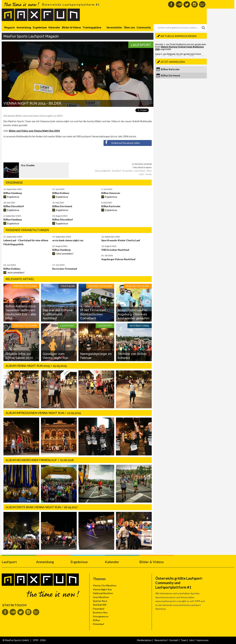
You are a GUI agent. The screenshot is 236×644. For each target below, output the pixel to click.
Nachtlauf (116, 171)
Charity (148, 174)
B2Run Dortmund (170, 76)
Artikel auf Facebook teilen (122, 142)
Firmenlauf (127, 171)
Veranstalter (114, 28)
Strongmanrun (101, 616)
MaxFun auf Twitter (187, 4)
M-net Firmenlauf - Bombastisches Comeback (94, 314)
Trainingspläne (92, 28)
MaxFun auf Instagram (194, 4)
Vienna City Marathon (105, 585)
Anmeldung (24, 28)
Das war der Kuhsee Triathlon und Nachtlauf (58, 314)
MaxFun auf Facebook (171, 4)
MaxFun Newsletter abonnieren (202, 4)
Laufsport (141, 45)
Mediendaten (144, 640)
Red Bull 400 (100, 605)
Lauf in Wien (140, 171)
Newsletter (161, 640)
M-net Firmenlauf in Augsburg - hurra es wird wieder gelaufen (134, 314)
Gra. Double (28, 165)
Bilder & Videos (71, 28)
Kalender (54, 28)
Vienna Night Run (103, 171)
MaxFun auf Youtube (179, 4)
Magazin (10, 28)
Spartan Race (100, 601)
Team (184, 640)
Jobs (192, 640)
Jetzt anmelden (173, 62)
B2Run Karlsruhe (170, 69)
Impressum (202, 640)
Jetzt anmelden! (65, 254)
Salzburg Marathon (103, 593)
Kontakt (174, 640)
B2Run (96, 620)
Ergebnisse (40, 28)
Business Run (100, 612)
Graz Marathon (101, 597)
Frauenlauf (99, 609)
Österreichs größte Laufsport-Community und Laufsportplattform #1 (179, 583)
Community (144, 28)
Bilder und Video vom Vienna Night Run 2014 (34, 131)
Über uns (129, 28)
